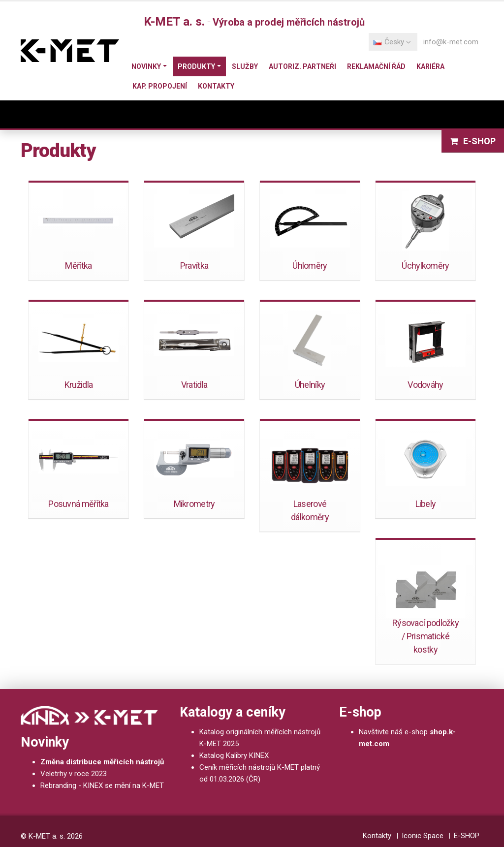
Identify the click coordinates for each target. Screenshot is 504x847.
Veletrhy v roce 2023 (74, 774)
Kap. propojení (160, 86)
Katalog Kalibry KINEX (234, 755)
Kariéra (430, 66)
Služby (245, 66)
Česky (392, 42)
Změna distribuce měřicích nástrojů (102, 762)
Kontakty (216, 86)
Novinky (146, 66)
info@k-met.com (451, 42)
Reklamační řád (376, 66)
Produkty (196, 66)
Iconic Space (423, 836)
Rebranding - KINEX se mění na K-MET (102, 785)
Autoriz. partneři (302, 66)
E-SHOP (467, 836)
